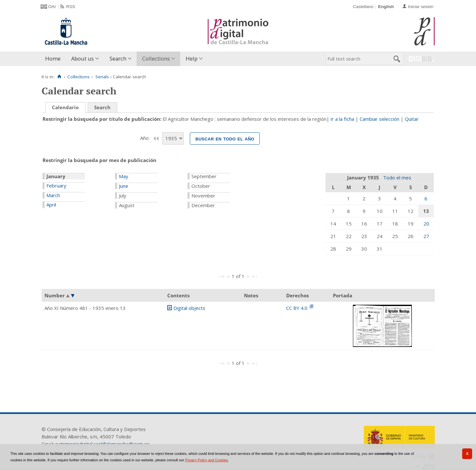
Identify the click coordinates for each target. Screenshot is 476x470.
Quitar (412, 119)
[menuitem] (54, 59)
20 (426, 224)
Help (192, 58)
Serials (102, 77)
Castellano (363, 7)
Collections (156, 58)
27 (426, 236)
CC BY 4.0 (297, 308)
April (51, 205)
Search (118, 58)
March (53, 195)
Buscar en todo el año (225, 139)
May (124, 176)
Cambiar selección (379, 119)
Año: (146, 138)
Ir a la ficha (342, 119)
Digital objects (189, 308)
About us (83, 58)
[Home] (59, 77)
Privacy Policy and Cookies (206, 460)
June (124, 186)
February (56, 186)
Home (53, 58)
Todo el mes (397, 177)
